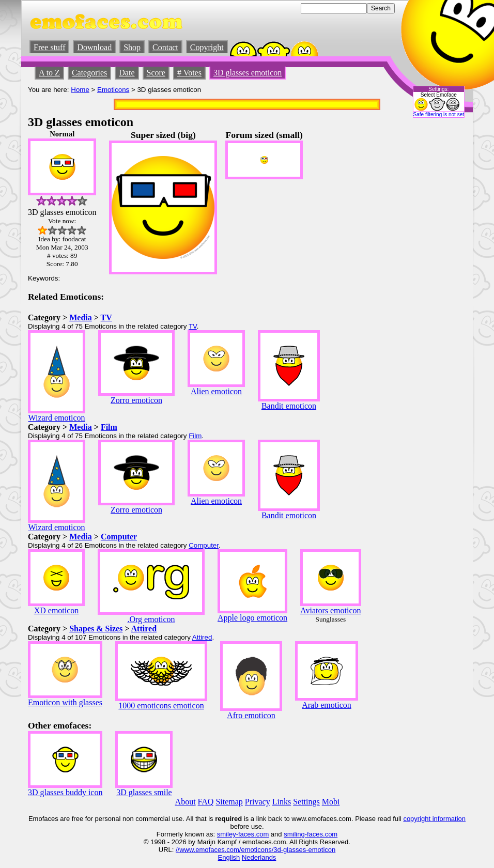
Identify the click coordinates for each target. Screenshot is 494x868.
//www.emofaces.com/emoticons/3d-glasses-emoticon (256, 850)
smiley (227, 834)
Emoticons (113, 90)
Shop (132, 47)
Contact (165, 47)
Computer (119, 537)
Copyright (207, 47)
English (229, 857)
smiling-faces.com (311, 834)
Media (81, 317)
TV (106, 317)
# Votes (189, 73)
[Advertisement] (435, 285)
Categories (89, 73)
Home (80, 90)
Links (282, 802)
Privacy (258, 802)
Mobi (331, 802)
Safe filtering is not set (439, 114)
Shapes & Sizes (96, 629)
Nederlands (259, 857)
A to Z (49, 73)
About (186, 802)
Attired (144, 629)
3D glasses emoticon (248, 73)
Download (94, 47)
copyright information (434, 819)
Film (109, 427)
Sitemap (229, 802)
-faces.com (253, 834)
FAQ (206, 802)
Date (127, 73)
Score (156, 73)
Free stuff (49, 47)
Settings (306, 802)
